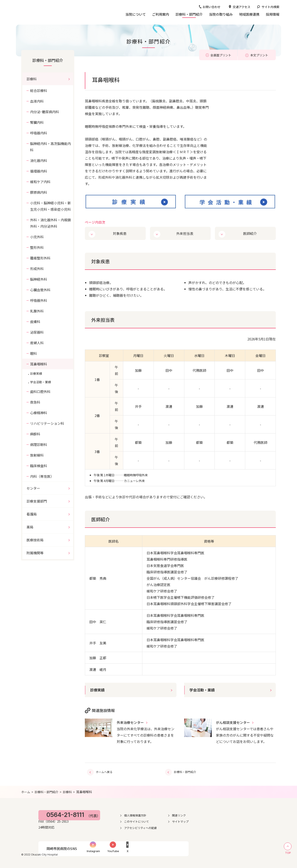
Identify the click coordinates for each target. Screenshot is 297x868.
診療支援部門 (37, 501)
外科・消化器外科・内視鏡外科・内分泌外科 (50, 223)
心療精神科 (39, 413)
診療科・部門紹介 (48, 60)
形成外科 (37, 269)
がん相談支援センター (233, 722)
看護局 (32, 514)
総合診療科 (39, 91)
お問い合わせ (212, 7)
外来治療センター (130, 722)
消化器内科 (39, 160)
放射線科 (37, 455)
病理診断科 (39, 444)
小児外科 (37, 237)
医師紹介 (250, 233)
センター (33, 488)
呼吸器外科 (39, 300)
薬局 (30, 527)
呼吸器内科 (39, 133)
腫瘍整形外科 (40, 258)
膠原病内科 (39, 192)
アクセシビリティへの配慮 (184, 827)
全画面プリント (221, 55)
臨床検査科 (39, 466)
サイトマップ (226, 821)
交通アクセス (242, 7)
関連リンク (224, 814)
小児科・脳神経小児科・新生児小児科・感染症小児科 (50, 206)
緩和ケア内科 (40, 182)
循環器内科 (39, 171)
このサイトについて (180, 821)
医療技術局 (35, 540)
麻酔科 (35, 434)
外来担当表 (185, 233)
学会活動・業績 (203, 690)
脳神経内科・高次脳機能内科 (50, 147)
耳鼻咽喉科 (39, 364)
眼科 (34, 353)
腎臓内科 (37, 122)
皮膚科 (35, 322)
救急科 (35, 402)
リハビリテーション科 (47, 423)
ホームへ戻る (104, 771)
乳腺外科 (37, 311)
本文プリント (259, 55)
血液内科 (37, 101)
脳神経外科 (39, 279)
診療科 (32, 79)
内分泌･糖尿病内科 (45, 112)
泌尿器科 (37, 332)
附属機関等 (35, 553)
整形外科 (37, 247)
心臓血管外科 (40, 290)
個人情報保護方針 (178, 814)
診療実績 (98, 690)
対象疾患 (120, 233)
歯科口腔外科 (40, 392)
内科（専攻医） (42, 476)
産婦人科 (37, 343)
